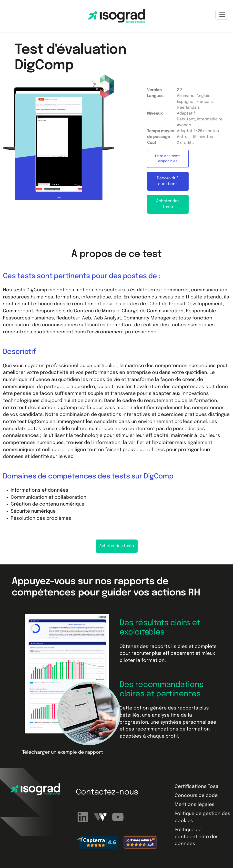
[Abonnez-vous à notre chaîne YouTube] (118, 817)
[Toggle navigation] (222, 15)
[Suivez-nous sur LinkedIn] (83, 817)
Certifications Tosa (197, 787)
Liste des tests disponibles (168, 159)
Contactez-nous (107, 792)
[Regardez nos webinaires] (101, 817)
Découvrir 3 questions (168, 181)
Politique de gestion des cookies (203, 817)
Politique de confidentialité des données (197, 837)
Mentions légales (195, 805)
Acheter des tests (168, 204)
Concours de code (196, 796)
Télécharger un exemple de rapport (63, 752)
